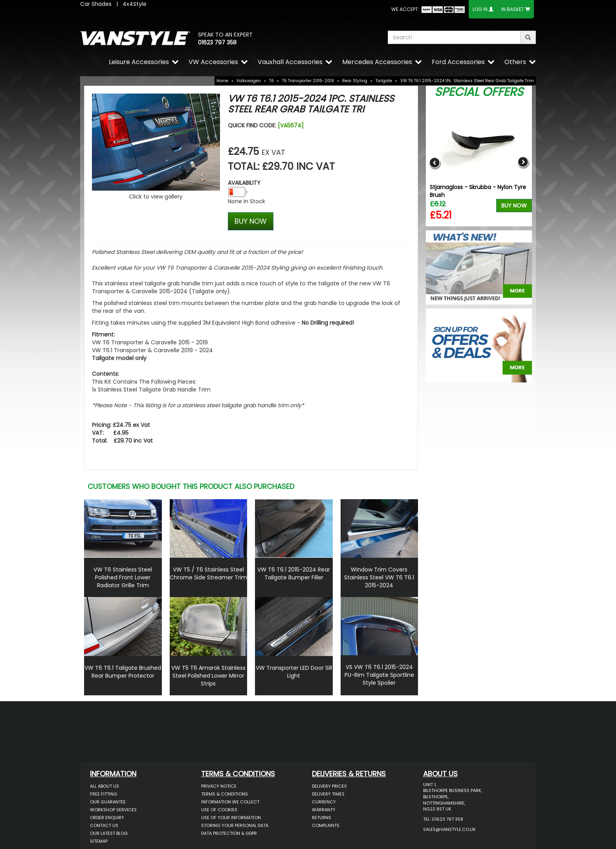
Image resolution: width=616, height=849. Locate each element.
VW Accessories (213, 62)
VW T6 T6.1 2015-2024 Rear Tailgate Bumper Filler (294, 573)
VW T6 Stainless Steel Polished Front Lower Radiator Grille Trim (123, 577)
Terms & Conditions (225, 794)
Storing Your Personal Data (235, 825)
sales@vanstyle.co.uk (449, 829)
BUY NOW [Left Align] (251, 221)
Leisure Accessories (139, 62)
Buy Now (514, 206)
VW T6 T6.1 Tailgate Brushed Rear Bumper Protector (123, 672)
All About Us (104, 786)
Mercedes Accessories (377, 62)
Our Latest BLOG (109, 833)
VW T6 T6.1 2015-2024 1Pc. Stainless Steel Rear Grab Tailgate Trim (467, 81)
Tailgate (384, 81)
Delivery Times (328, 794)
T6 (271, 81)
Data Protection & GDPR (229, 833)
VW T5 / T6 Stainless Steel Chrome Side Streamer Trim (208, 573)
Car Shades (96, 4)
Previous (435, 163)
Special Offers (479, 92)
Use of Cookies (219, 810)
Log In (480, 9)
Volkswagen (249, 81)
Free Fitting (104, 794)
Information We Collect (230, 802)
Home (222, 81)
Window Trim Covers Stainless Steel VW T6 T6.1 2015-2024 (379, 577)
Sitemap (99, 841)
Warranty (324, 810)
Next (523, 163)
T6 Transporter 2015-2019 (308, 81)
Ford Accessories (458, 62)
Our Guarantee (108, 802)
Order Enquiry (107, 818)
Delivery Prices (329, 786)
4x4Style (135, 4)
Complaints (326, 825)
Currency (324, 802)
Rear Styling (355, 81)
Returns (322, 818)
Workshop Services (113, 810)
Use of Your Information (231, 818)
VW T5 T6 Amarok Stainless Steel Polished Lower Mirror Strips (208, 676)
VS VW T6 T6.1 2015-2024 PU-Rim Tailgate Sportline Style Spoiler (379, 675)
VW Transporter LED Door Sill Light (294, 672)
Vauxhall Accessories (290, 62)
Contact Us (104, 825)
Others (515, 62)
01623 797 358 (217, 42)
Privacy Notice (219, 786)
